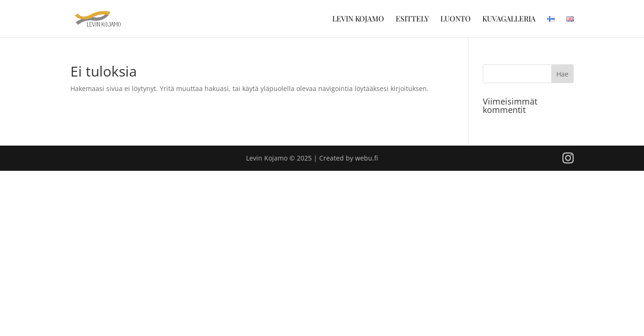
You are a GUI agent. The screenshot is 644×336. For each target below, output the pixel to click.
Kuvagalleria (509, 19)
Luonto (456, 19)
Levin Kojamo (358, 19)
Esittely (412, 19)
